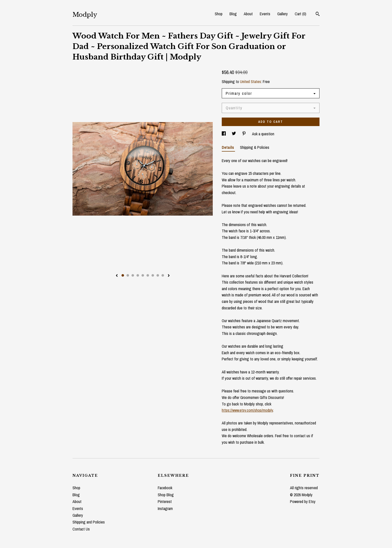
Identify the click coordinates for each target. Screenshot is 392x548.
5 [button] (143, 275)
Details (228, 147)
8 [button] (158, 275)
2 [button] (128, 275)
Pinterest (165, 501)
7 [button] (153, 275)
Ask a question (263, 134)
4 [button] (138, 275)
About (248, 14)
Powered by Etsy (303, 501)
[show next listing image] (169, 276)
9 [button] (163, 275)
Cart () (300, 14)
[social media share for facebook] (224, 134)
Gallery (282, 14)
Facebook (165, 488)
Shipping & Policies (255, 147)
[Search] (318, 15)
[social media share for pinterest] (244, 134)
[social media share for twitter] (234, 134)
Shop (219, 14)
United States (250, 82)
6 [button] (148, 275)
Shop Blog (166, 495)
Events (265, 14)
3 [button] (133, 275)
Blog (233, 14)
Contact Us (81, 529)
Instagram (165, 508)
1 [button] (123, 275)
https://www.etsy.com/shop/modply (247, 410)
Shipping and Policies (89, 522)
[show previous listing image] (117, 276)
